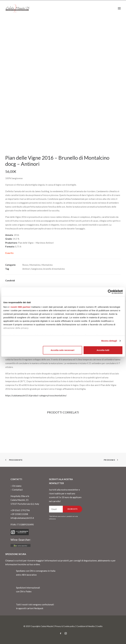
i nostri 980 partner (20, 307)
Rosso (25, 265)
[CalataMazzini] (18, 8)
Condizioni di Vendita (86, 626)
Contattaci (17, 490)
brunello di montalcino (54, 269)
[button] (119, 8)
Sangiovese (37, 269)
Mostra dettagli (109, 341)
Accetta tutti (103, 350)
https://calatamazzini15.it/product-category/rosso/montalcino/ (36, 395)
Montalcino (35, 265)
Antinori (26, 269)
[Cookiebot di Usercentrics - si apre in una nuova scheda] (110, 292)
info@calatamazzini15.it (22, 518)
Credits (99, 626)
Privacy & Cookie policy (65, 626)
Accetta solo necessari (63, 350)
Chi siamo (17, 486)
